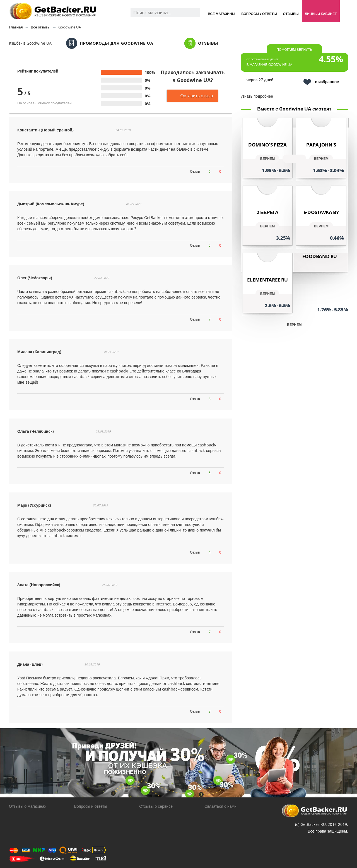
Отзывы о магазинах (28, 806)
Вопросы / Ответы (259, 14)
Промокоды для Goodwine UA (110, 43)
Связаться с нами (220, 806)
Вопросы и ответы (91, 806)
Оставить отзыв (193, 96)
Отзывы (291, 14)
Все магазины (221, 14)
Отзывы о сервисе (156, 806)
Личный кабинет (321, 14)
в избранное (321, 82)
